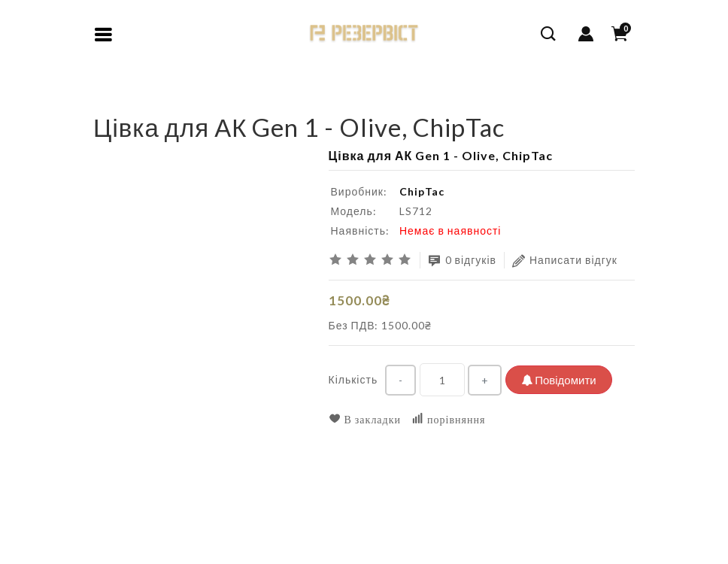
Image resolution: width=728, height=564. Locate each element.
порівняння (448, 419)
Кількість (353, 379)
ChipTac (422, 191)
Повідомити (558, 380)
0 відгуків (463, 261)
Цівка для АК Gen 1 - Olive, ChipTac (227, 101)
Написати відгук (565, 261)
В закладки (365, 419)
